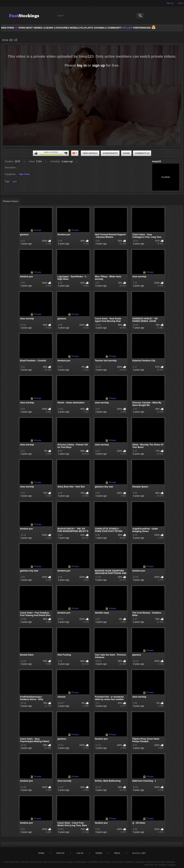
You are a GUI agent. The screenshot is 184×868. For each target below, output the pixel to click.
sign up (99, 65)
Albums (48, 28)
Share (126, 153)
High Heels (24, 174)
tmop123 (157, 161)
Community (114, 28)
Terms (99, 853)
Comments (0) (142, 153)
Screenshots (110, 153)
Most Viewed (34, 28)
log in (82, 65)
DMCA (117, 853)
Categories (62, 28)
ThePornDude (142, 28)
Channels (100, 28)
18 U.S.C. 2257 (139, 853)
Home (41, 853)
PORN (20, 28)
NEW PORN (8, 28)
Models (75, 28)
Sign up (170, 3)
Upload (127, 28)
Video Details (90, 153)
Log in (180, 3)
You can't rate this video (36, 153)
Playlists (87, 28)
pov (15, 181)
